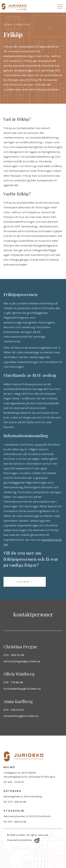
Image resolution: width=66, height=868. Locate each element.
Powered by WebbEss (23, 840)
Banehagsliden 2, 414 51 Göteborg (23, 797)
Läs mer (23, 582)
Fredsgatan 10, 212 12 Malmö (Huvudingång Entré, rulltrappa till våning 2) (29, 775)
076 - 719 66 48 (13, 682)
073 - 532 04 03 (14, 710)
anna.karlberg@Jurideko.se (21, 716)
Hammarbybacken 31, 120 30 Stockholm (27, 816)
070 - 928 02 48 (14, 655)
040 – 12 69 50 (16, 782)
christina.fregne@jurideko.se (22, 661)
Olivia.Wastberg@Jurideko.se (22, 689)
